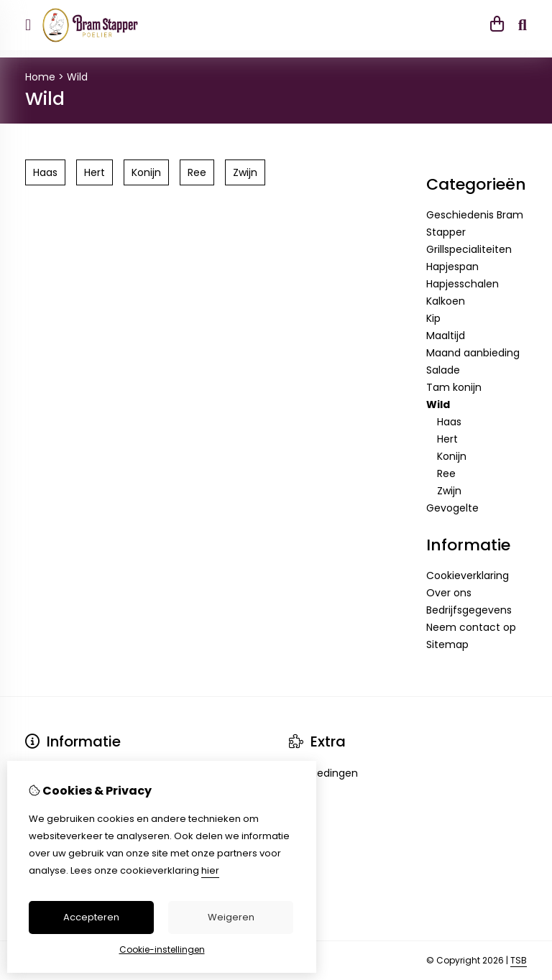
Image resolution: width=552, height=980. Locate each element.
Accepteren (91, 917)
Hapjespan (452, 267)
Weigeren (231, 917)
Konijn (452, 456)
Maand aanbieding (473, 353)
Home (40, 77)
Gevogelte (452, 508)
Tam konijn (454, 387)
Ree (446, 473)
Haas (449, 422)
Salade (443, 370)
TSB (519, 960)
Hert (447, 439)
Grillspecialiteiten (469, 249)
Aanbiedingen (323, 773)
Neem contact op (471, 627)
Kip (433, 318)
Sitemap (447, 644)
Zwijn (449, 491)
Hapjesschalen (463, 284)
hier (210, 870)
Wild (77, 77)
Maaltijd (446, 336)
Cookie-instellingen (162, 949)
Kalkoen (446, 301)
